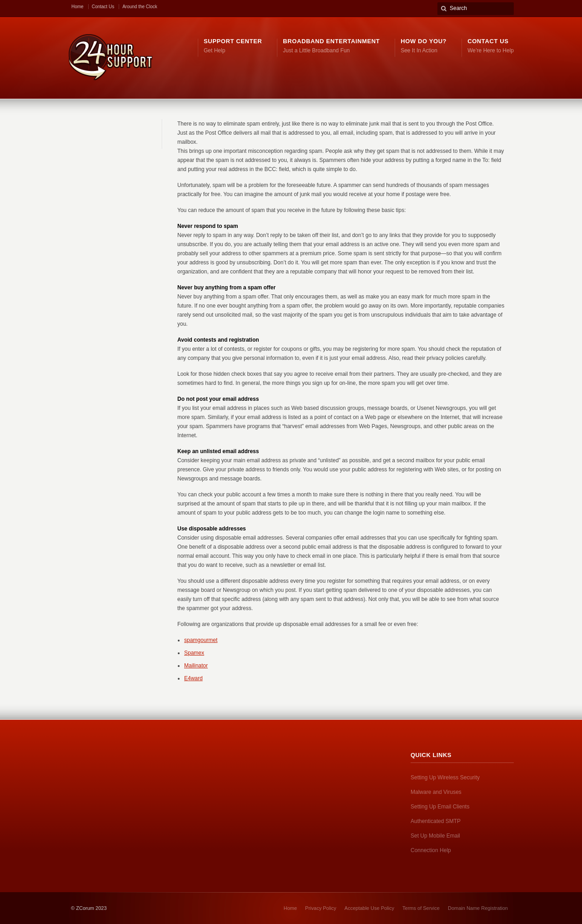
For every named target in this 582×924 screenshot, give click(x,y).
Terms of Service (421, 908)
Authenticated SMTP (436, 821)
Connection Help (431, 850)
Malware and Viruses (436, 792)
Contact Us (103, 7)
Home (78, 7)
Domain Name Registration (478, 908)
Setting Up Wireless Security (445, 778)
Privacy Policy (321, 908)
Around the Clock (140, 7)
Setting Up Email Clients (440, 807)
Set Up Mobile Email (435, 836)
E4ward (193, 678)
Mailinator (196, 666)
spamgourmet (201, 640)
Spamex (194, 653)
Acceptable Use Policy (369, 908)
